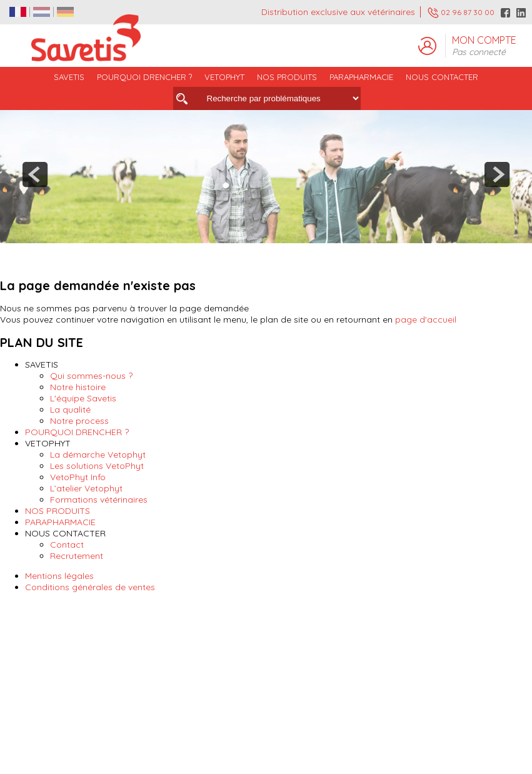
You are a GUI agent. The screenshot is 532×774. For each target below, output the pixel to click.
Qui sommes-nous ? (91, 376)
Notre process (79, 421)
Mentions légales (59, 576)
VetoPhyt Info (78, 477)
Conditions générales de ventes (90, 587)
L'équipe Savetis (83, 398)
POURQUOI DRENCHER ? (144, 77)
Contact (67, 545)
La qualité (70, 410)
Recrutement (77, 556)
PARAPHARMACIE (361, 77)
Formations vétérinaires (99, 500)
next (497, 174)
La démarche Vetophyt (98, 455)
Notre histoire (78, 387)
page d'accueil (426, 319)
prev (35, 174)
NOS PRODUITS (58, 511)
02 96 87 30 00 (461, 13)
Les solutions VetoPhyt (97, 466)
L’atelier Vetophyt (86, 488)
